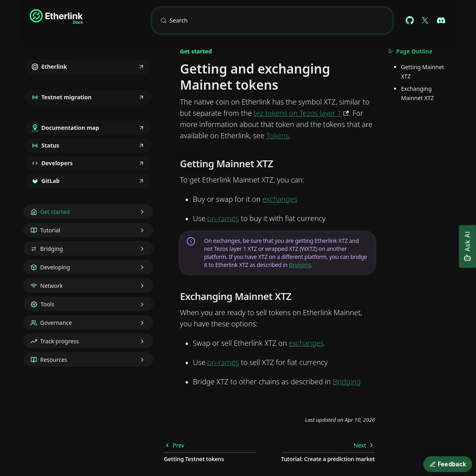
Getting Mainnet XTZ (422, 72)
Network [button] (51, 286)
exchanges (280, 199)
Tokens (278, 135)
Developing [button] (55, 267)
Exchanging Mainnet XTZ (417, 93)
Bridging (300, 265)
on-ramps (223, 218)
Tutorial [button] (50, 230)
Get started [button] (55, 212)
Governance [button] (56, 323)
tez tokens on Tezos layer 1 (297, 113)
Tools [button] (47, 304)
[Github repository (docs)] (410, 21)
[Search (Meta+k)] (272, 21)
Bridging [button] (52, 249)
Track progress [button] (59, 341)
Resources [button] (54, 360)
